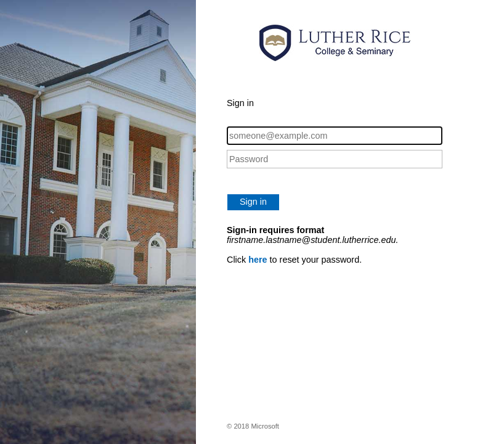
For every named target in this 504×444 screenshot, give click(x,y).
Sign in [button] (253, 202)
